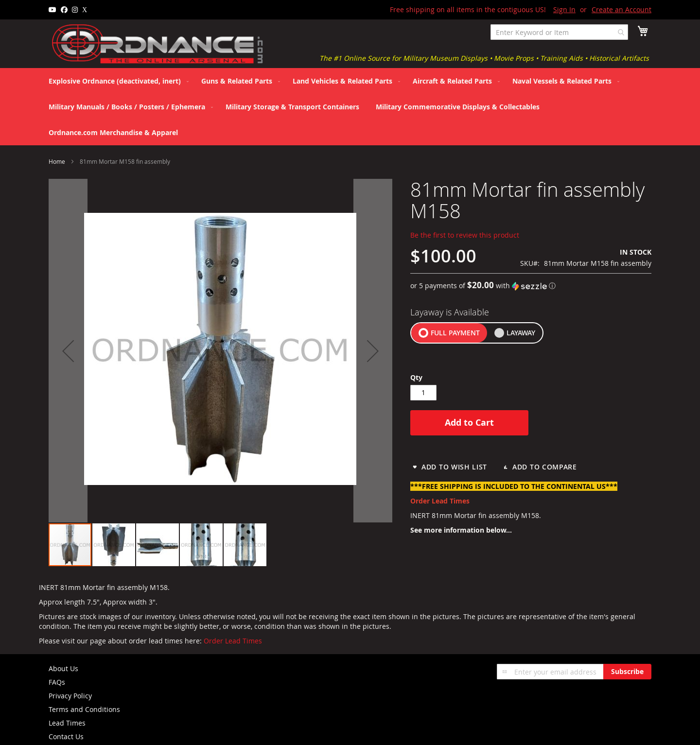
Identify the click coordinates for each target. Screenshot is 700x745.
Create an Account (621, 9)
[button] (114, 545)
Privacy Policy (70, 696)
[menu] (350, 107)
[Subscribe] (627, 672)
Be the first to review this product (465, 235)
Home (57, 161)
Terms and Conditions (84, 709)
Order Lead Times (233, 641)
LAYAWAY (521, 333)
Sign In (564, 9)
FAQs (57, 682)
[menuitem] (117, 81)
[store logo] (158, 44)
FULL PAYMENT (455, 333)
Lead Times (67, 723)
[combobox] (559, 32)
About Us (63, 668)
